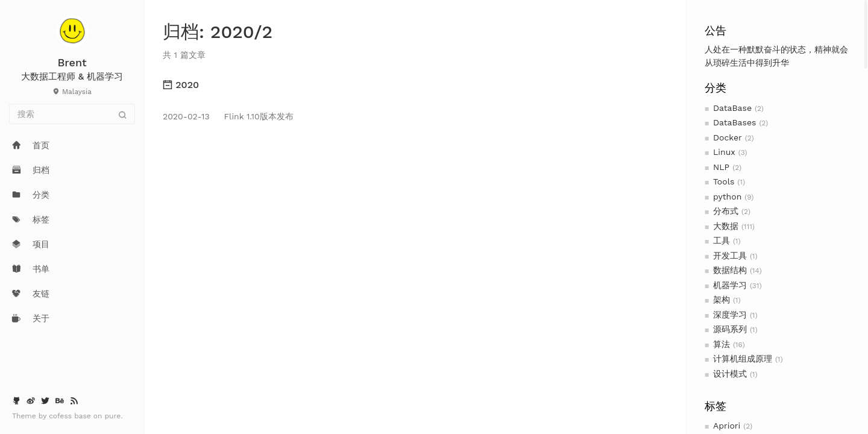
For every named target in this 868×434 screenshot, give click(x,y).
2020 (181, 85)
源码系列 (730, 329)
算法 (722, 344)
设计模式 (730, 374)
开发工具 (730, 256)
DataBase (732, 108)
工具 (722, 241)
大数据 (726, 226)
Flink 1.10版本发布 (228, 116)
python (727, 197)
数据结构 (730, 270)
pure (113, 416)
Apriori (727, 426)
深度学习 (730, 315)
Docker (728, 137)
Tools (724, 181)
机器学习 (730, 285)
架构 (722, 300)
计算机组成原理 (743, 359)
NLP (721, 167)
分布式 (726, 211)
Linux (724, 152)
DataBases (734, 122)
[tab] (415, 85)
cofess (61, 416)
